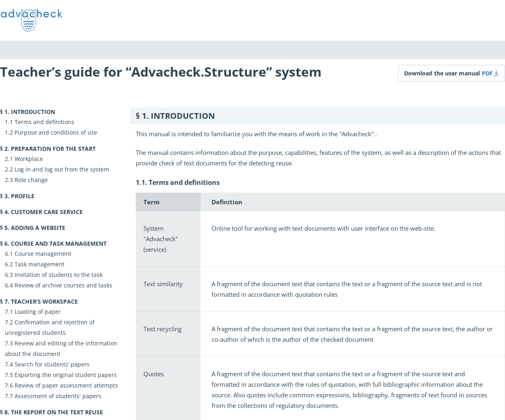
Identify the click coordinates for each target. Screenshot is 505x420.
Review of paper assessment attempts (66, 385)
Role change (31, 180)
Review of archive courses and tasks (63, 285)
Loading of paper (38, 312)
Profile (23, 196)
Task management (40, 264)
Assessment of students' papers (58, 396)
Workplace (29, 159)
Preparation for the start (53, 149)
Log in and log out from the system (62, 169)
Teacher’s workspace (44, 301)
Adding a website (38, 228)
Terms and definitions (44, 122)
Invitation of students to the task (59, 275)
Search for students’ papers (52, 364)
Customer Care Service (47, 212)
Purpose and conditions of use (56, 132)
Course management (43, 254)
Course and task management (59, 243)
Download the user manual (442, 73)
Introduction (33, 112)
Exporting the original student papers (66, 375)
